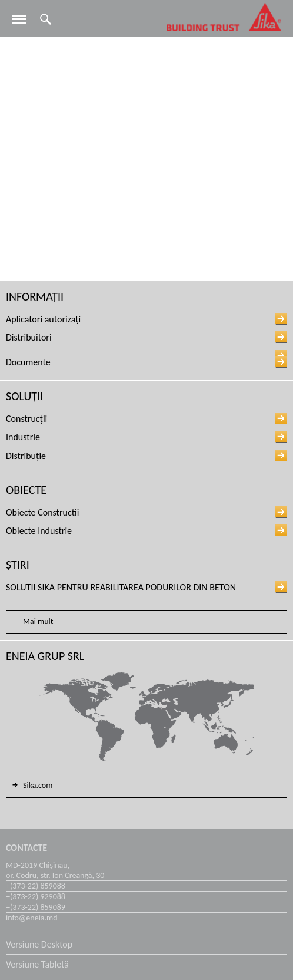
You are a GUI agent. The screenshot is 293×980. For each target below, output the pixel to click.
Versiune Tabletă (37, 964)
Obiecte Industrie (39, 531)
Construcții (26, 419)
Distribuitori (29, 337)
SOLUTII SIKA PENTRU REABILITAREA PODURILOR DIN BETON (121, 587)
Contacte (26, 848)
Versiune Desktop (39, 944)
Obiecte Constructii (42, 512)
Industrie (23, 437)
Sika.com (31, 785)
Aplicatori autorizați (43, 319)
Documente (28, 362)
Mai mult (38, 621)
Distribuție (26, 456)
